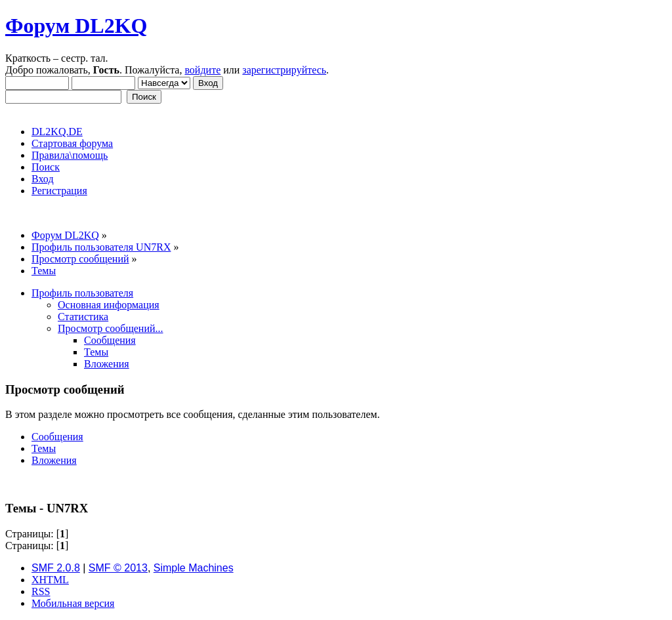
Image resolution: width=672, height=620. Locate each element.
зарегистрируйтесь (284, 70)
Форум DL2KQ (76, 26)
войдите (202, 70)
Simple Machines (194, 568)
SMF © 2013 (118, 568)
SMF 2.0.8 (56, 568)
